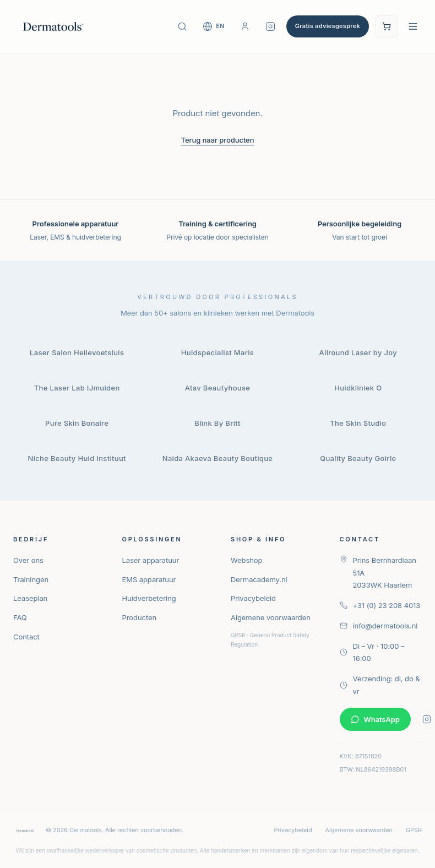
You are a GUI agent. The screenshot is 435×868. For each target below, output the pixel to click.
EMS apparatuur (149, 579)
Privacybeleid (253, 598)
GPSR (414, 830)
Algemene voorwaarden (271, 617)
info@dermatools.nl (379, 626)
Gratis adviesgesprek (328, 26)
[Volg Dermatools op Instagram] (270, 26)
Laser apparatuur (151, 560)
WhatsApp (375, 719)
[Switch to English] (214, 26)
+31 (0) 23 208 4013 (380, 605)
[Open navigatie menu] (413, 26)
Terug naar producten (218, 140)
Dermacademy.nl (259, 579)
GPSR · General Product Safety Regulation (270, 640)
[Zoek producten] (182, 26)
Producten (140, 617)
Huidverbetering (149, 598)
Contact (26, 637)
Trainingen (31, 579)
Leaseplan (30, 598)
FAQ (20, 617)
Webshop (246, 560)
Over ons (28, 560)
